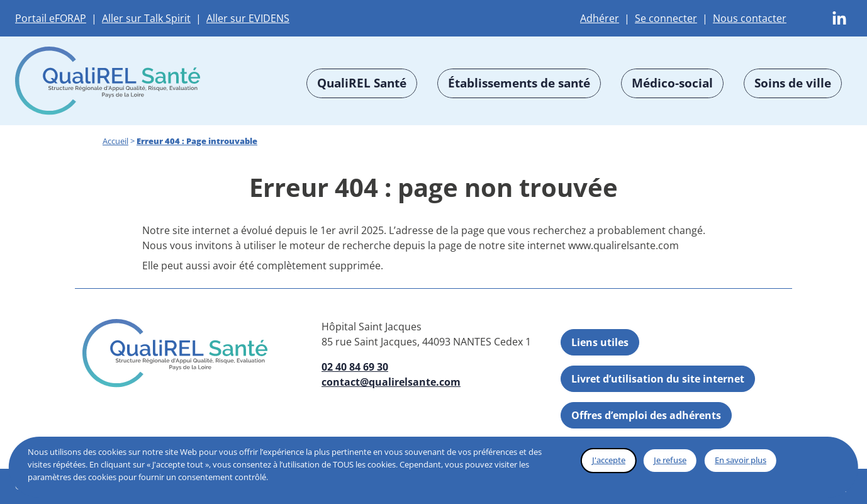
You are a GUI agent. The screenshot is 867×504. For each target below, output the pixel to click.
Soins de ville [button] (793, 83)
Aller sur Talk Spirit (146, 18)
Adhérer (600, 18)
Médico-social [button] (672, 83)
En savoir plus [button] (741, 460)
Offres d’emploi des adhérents (646, 415)
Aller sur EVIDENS (248, 18)
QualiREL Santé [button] (362, 83)
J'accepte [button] (609, 460)
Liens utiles (600, 342)
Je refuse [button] (670, 460)
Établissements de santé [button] (519, 83)
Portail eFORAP (51, 18)
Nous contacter (750, 18)
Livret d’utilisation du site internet (658, 379)
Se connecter (666, 18)
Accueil (115, 141)
